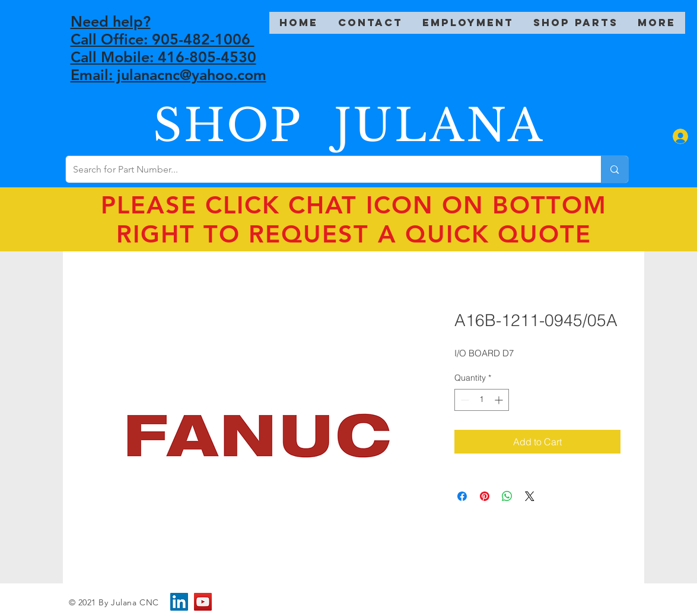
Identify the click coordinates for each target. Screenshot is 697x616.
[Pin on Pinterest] (485, 496)
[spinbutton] (482, 400)
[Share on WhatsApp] (507, 496)
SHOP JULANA (349, 125)
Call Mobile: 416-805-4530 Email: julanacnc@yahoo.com (168, 66)
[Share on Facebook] (462, 496)
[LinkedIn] (179, 602)
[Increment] (500, 400)
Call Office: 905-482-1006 (163, 39)
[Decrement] (464, 400)
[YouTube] (203, 602)
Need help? (111, 21)
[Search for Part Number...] (325, 169)
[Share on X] (530, 496)
